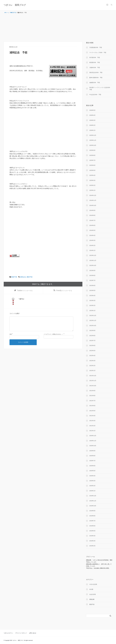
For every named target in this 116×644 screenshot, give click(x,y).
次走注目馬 (93, 594)
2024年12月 (93, 195)
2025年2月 (92, 185)
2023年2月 (92, 305)
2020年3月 (92, 481)
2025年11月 (93, 140)
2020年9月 (92, 451)
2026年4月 (92, 115)
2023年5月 (92, 290)
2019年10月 (93, 506)
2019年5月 (92, 531)
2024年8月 (92, 215)
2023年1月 (92, 311)
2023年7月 (92, 280)
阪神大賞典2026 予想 (96, 78)
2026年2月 (92, 125)
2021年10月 (93, 386)
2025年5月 (92, 170)
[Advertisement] (58, 28)
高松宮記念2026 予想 (96, 72)
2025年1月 (92, 190)
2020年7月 (92, 461)
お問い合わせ (33, 633)
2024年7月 (92, 220)
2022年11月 (93, 320)
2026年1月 (92, 130)
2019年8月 (92, 516)
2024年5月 (92, 230)
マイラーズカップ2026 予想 (98, 53)
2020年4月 (92, 476)
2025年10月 (93, 145)
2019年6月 (92, 526)
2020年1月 (92, 491)
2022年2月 (92, 366)
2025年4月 (92, 175)
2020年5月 (92, 471)
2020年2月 (92, 486)
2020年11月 (93, 441)
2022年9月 (92, 330)
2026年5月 (92, 110)
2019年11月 (93, 501)
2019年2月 (92, 546)
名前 (11, 337)
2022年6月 (92, 345)
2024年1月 (92, 250)
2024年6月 (92, 225)
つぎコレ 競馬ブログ (15, 5)
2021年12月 (93, 376)
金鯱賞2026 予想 (95, 83)
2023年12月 (93, 255)
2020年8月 (92, 456)
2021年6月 (92, 406)
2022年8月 (92, 336)
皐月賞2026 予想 (95, 57)
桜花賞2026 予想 (95, 62)
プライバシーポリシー (21, 633)
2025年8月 (92, 155)
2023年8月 (92, 275)
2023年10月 (93, 265)
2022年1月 (92, 371)
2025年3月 (92, 180)
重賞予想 (14, 277)
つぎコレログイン (8, 633)
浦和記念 (23, 277)
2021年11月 (93, 381)
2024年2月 (92, 245)
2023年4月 (92, 296)
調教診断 (92, 599)
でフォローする (25, 291)
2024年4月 (92, 235)
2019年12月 (93, 496)
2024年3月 (92, 240)
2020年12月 (93, 436)
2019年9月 (92, 511)
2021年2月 (92, 426)
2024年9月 (92, 210)
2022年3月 (92, 361)
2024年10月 (93, 205)
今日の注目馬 (93, 584)
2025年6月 (92, 165)
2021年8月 (92, 396)
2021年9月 (92, 391)
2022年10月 (93, 326)
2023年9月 (92, 270)
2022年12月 (93, 315)
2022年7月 (92, 341)
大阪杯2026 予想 (95, 68)
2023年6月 (92, 285)
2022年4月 (92, 356)
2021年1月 (92, 431)
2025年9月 (92, 150)
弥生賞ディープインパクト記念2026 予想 (100, 88)
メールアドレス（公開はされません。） (53, 337)
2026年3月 (92, 120)
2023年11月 (93, 260)
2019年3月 (92, 541)
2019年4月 (92, 536)
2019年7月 (92, 521)
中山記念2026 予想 (95, 95)
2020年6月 (92, 466)
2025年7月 (92, 160)
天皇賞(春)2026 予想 (96, 47)
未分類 (91, 589)
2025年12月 (93, 135)
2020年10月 (93, 446)
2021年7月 (92, 401)
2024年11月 (93, 200)
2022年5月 (92, 351)
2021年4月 (92, 416)
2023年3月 (92, 300)
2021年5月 (92, 411)
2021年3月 (92, 421)
